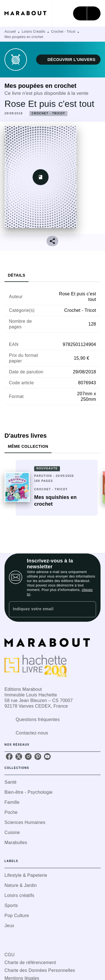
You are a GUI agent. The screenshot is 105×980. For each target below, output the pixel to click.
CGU (10, 955)
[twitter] (19, 757)
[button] (68, 60)
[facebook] (9, 757)
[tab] (17, 275)
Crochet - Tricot (63, 32)
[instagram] (28, 757)
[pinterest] (38, 757)
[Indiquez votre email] (46, 609)
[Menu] (87, 13)
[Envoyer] (89, 609)
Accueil (10, 32)
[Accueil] (28, 13)
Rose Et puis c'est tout (49, 104)
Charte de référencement (30, 963)
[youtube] (47, 757)
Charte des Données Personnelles (40, 970)
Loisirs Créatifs (34, 32)
